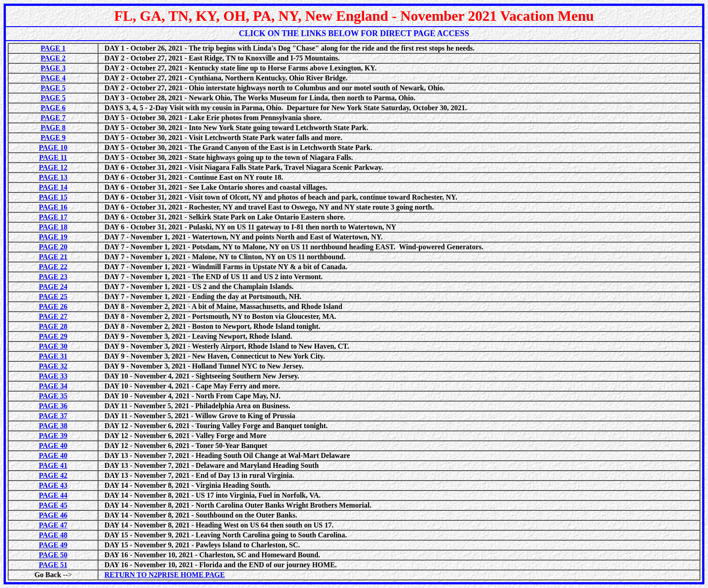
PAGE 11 (53, 157)
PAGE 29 (53, 336)
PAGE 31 (53, 356)
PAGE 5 (53, 88)
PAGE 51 (53, 565)
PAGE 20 (53, 247)
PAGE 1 (53, 48)
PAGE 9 (53, 138)
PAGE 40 (53, 446)
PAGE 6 (53, 108)
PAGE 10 (53, 147)
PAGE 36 (53, 406)
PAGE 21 (53, 257)
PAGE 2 (53, 58)
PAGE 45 (53, 505)
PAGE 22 (53, 267)
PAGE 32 (53, 366)
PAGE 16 (53, 207)
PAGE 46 (53, 515)
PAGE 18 (53, 227)
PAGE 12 (53, 167)
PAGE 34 (53, 386)
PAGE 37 (53, 416)
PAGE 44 (53, 495)
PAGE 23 (53, 277)
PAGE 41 (53, 465)
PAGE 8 (53, 128)
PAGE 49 (53, 545)
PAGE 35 (53, 396)
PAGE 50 (53, 555)
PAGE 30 (53, 346)
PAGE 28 (53, 326)
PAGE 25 (53, 296)
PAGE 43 (53, 485)
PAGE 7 (53, 118)
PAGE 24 (53, 287)
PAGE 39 (53, 436)
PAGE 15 (53, 197)
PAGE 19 (53, 237)
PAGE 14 (53, 187)
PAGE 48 (53, 535)
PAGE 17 (53, 217)
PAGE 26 (53, 306)
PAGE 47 (53, 525)
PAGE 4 (53, 78)
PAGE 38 (53, 426)
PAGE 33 (53, 376)
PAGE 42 (53, 475)
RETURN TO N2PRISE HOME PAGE (165, 575)
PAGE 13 (53, 177)
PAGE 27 (53, 316)
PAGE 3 (53, 68)
